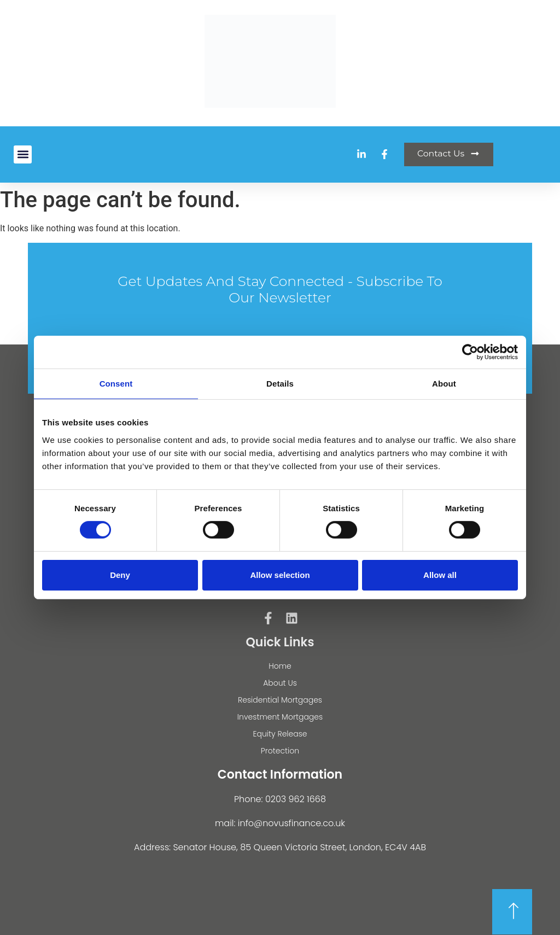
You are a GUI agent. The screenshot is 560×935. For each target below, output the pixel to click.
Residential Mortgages (280, 700)
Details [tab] (280, 384)
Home (280, 666)
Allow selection (280, 575)
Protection (280, 751)
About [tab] (444, 384)
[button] (23, 154)
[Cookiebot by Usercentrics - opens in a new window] (470, 352)
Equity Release (280, 734)
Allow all (440, 575)
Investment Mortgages (280, 717)
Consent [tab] (116, 384)
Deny (120, 575)
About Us (280, 683)
